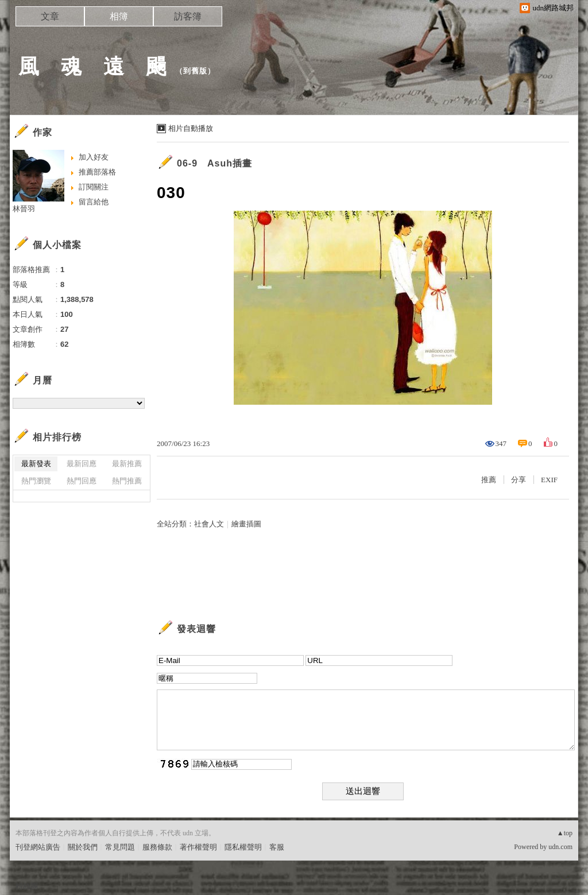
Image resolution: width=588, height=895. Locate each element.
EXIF (549, 480)
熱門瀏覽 (36, 481)
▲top (565, 833)
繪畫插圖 (246, 524)
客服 (277, 847)
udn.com (560, 847)
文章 (50, 16)
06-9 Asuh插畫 (214, 163)
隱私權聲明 (243, 847)
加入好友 (94, 157)
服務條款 (157, 847)
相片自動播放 (191, 128)
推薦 (489, 480)
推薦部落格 (97, 172)
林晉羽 (24, 209)
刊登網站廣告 (38, 847)
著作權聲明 (198, 847)
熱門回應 (82, 481)
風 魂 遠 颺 (93, 66)
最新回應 (82, 464)
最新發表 (36, 464)
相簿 (119, 16)
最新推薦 (127, 464)
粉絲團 (27, 886)
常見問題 (120, 847)
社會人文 (209, 524)
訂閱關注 (94, 187)
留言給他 (94, 202)
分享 (519, 480)
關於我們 (83, 847)
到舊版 (195, 71)
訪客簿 (188, 16)
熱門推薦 (127, 481)
